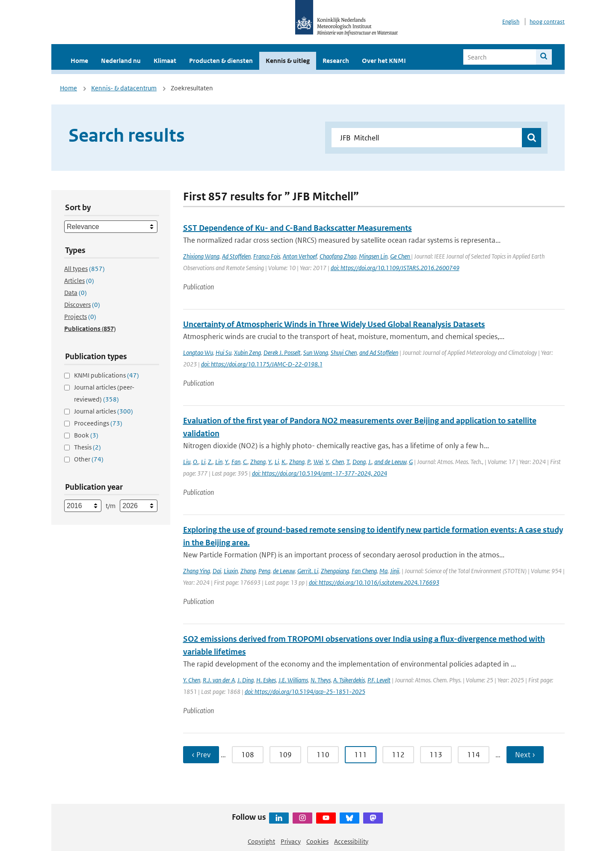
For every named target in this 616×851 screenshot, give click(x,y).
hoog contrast (547, 22)
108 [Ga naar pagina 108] (248, 755)
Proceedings (98, 423)
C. (245, 462)
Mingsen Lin (373, 256)
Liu (187, 462)
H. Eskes (266, 680)
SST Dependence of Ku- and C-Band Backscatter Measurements (298, 228)
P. (309, 462)
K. (284, 462)
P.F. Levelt (379, 680)
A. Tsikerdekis (349, 680)
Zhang (258, 462)
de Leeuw (284, 571)
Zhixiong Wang (201, 256)
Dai (217, 571)
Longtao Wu (198, 353)
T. (348, 462)
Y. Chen (192, 680)
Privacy (291, 841)
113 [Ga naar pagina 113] (436, 755)
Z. (210, 462)
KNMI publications (107, 375)
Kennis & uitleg (288, 61)
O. (196, 462)
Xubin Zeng (247, 353)
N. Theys (321, 680)
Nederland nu (121, 61)
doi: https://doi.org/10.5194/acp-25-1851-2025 (305, 692)
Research (336, 61)
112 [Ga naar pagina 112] (398, 755)
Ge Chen (401, 256)
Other (89, 459)
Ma (384, 571)
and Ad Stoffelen (379, 353)
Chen (338, 462)
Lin (219, 462)
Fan (236, 462)
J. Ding (246, 680)
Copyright (261, 841)
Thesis (87, 447)
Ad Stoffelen (236, 256)
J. (370, 462)
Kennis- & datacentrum (124, 88)
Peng (264, 571)
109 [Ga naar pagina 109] (285, 755)
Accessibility (351, 841)
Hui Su (224, 353)
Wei (318, 462)
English (511, 22)
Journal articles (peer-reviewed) (104, 393)
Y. (227, 462)
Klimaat (165, 61)
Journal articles (104, 411)
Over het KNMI (384, 61)
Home (79, 61)
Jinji (395, 571)
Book (86, 435)
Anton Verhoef (300, 256)
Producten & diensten (221, 61)
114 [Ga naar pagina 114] (474, 755)
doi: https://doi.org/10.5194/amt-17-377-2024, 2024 (320, 473)
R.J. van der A (219, 680)
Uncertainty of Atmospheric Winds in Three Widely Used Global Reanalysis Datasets (334, 324)
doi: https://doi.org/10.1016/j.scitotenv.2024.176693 (374, 582)
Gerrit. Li (308, 571)
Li (203, 462)
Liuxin (231, 571)
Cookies (317, 841)
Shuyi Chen (344, 353)
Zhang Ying (197, 571)
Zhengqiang (335, 571)
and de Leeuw (390, 462)
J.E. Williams (293, 680)
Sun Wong (316, 353)
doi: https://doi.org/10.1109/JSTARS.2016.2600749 (395, 268)
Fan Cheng (364, 571)
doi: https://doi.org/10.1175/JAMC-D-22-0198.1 (262, 364)
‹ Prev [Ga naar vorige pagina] (201, 755)
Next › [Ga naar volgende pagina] (525, 755)
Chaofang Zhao (338, 256)
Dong (359, 462)
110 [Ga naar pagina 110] (323, 755)
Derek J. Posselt (282, 353)
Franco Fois (267, 256)
